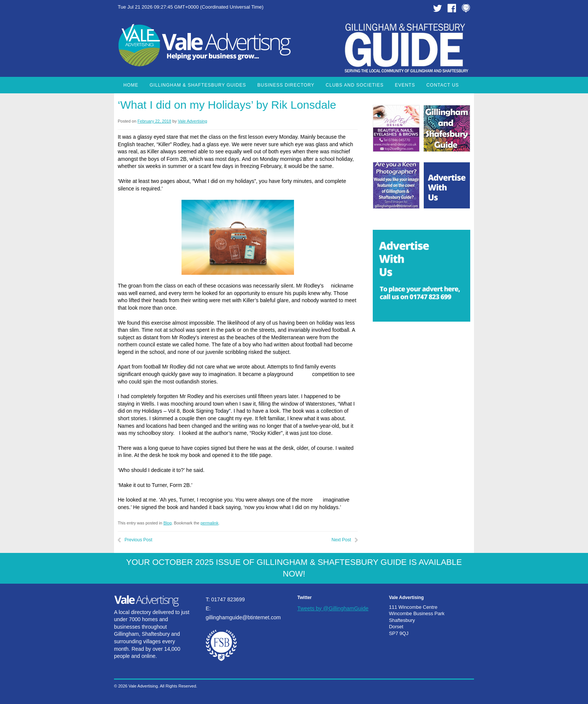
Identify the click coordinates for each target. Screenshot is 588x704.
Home (131, 85)
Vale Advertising (192, 121)
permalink (210, 523)
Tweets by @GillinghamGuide (333, 608)
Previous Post (138, 540)
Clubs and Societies (355, 85)
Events (405, 85)
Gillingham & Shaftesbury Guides (198, 85)
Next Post (341, 540)
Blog (168, 523)
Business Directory (286, 85)
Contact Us (443, 85)
